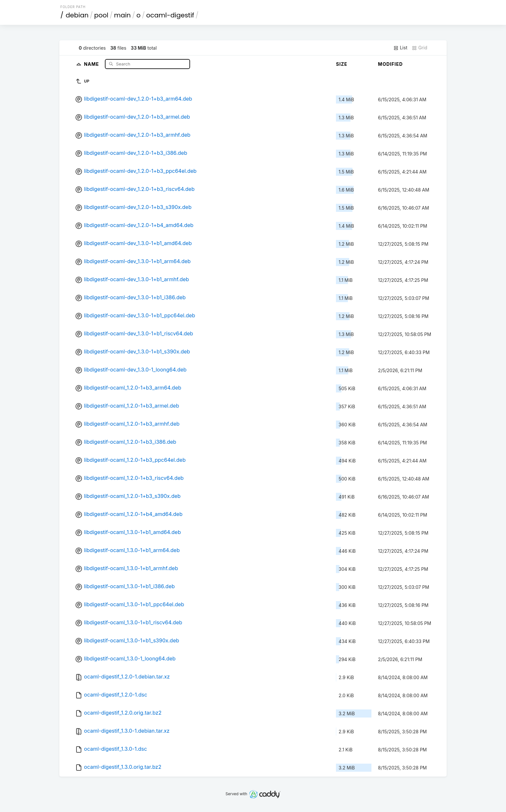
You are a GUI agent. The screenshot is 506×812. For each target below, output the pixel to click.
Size (342, 64)
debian (77, 15)
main (122, 15)
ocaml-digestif (170, 15)
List (400, 48)
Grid (420, 48)
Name (92, 64)
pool (101, 15)
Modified (390, 64)
